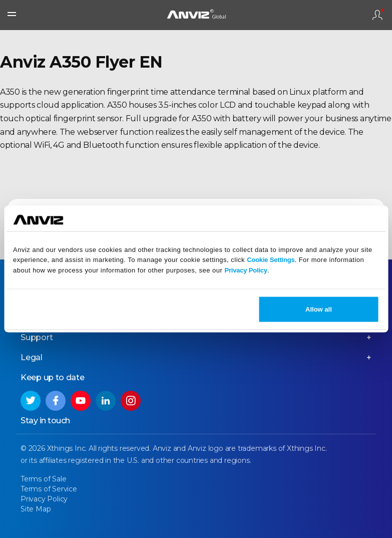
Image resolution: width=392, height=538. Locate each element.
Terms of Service (49, 489)
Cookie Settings (271, 260)
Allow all (319, 309)
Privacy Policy (246, 270)
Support (37, 337)
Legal (32, 357)
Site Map (36, 509)
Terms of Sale (43, 479)
